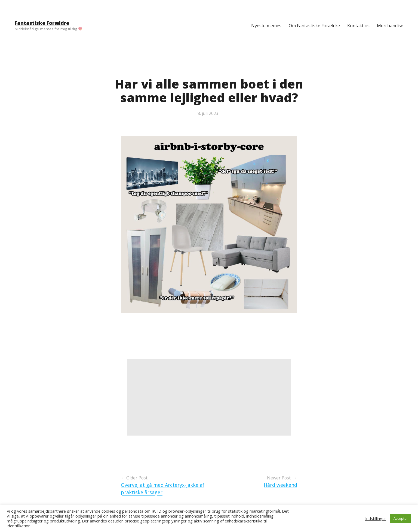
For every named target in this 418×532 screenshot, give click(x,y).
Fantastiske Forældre (42, 23)
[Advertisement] (209, 397)
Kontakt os (358, 26)
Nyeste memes (266, 26)
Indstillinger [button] (376, 518)
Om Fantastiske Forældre (314, 26)
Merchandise (390, 26)
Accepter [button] (401, 518)
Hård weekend (280, 485)
